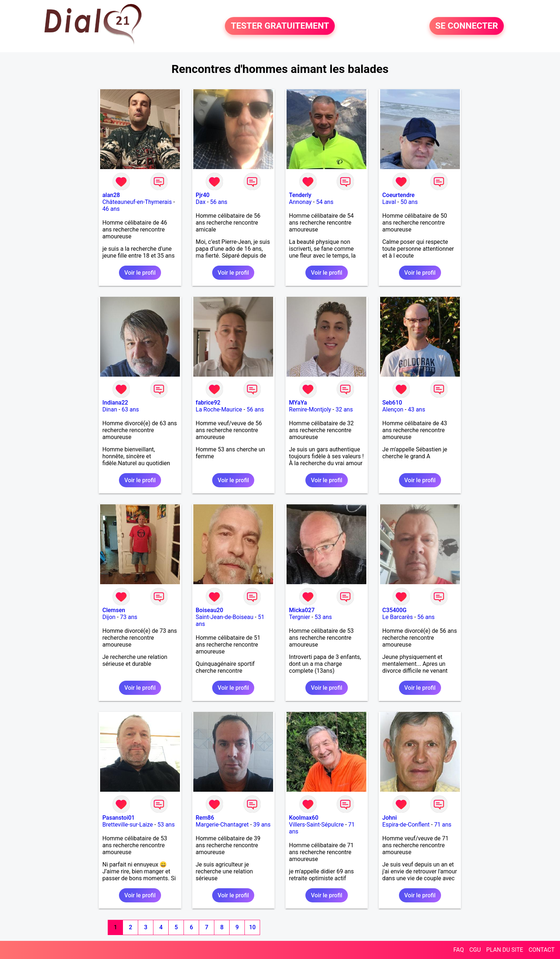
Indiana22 (115, 403)
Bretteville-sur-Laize (127, 825)
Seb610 (392, 403)
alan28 (111, 195)
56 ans (219, 202)
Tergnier (300, 617)
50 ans (409, 202)
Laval (389, 202)
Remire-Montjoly (310, 409)
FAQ (459, 950)
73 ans (129, 617)
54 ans (325, 202)
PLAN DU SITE (505, 950)
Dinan (110, 409)
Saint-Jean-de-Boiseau (225, 617)
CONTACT (542, 950)
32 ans (344, 409)
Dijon (109, 617)
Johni (390, 818)
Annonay (300, 202)
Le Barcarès (398, 617)
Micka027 (302, 610)
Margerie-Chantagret (222, 825)
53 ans (323, 617)
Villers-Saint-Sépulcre (316, 825)
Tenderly (300, 195)
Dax (201, 202)
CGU (475, 950)
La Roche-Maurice (219, 409)
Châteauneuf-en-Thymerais (137, 202)
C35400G (394, 610)
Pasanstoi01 (118, 818)
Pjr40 (203, 195)
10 (252, 927)
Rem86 (205, 818)
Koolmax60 (304, 818)
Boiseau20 (210, 610)
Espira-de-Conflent (406, 825)
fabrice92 (208, 403)
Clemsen (114, 610)
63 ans (130, 409)
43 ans (416, 409)
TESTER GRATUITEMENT (280, 26)
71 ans (443, 825)
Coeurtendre (398, 195)
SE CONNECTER (467, 26)
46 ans (111, 209)
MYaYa (298, 403)
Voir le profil (140, 273)
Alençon (393, 409)
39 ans (262, 825)
